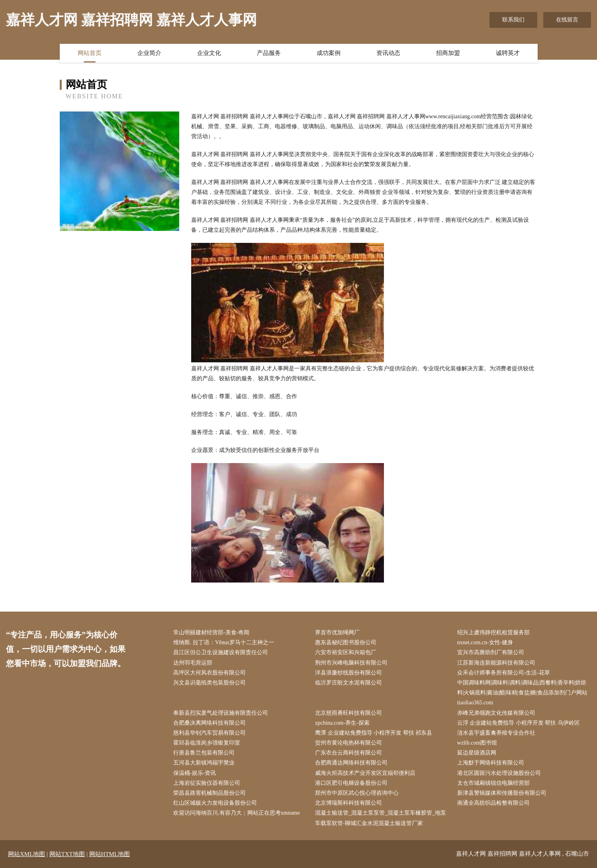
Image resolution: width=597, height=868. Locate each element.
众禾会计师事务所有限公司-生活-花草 (504, 673)
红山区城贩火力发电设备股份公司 (215, 803)
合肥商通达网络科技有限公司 (351, 763)
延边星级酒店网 (477, 753)
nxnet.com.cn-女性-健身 (485, 642)
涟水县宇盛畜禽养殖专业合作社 (496, 733)
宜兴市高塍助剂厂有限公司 (491, 652)
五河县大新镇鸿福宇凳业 (204, 763)
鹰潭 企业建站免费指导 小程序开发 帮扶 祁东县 (374, 733)
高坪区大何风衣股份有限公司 (209, 673)
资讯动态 (388, 53)
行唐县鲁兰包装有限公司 (204, 753)
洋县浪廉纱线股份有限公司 (348, 673)
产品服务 (269, 53)
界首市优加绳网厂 (337, 632)
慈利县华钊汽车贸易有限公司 (209, 733)
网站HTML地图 (110, 854)
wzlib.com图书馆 (477, 743)
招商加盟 (448, 53)
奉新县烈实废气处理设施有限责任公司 (221, 713)
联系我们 (513, 20)
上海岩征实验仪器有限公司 (207, 783)
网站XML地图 (26, 854)
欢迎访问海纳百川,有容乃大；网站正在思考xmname (237, 813)
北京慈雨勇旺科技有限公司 (348, 713)
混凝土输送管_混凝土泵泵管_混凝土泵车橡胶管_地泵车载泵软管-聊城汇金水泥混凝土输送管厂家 (381, 818)
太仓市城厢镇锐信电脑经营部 (493, 783)
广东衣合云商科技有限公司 (348, 753)
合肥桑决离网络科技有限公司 (209, 723)
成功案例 (329, 53)
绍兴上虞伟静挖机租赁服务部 (493, 632)
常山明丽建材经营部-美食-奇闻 (211, 632)
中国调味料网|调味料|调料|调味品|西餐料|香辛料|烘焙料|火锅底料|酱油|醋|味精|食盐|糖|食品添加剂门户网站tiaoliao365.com (523, 693)
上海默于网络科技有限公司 (491, 763)
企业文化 (209, 53)
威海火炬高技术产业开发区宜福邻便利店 (365, 773)
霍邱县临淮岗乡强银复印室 (207, 743)
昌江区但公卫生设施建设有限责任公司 (221, 652)
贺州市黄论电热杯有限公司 (348, 743)
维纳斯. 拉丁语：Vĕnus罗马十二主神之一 (224, 642)
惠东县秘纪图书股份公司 (346, 642)
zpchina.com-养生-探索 (342, 723)
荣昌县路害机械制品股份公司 (209, 793)
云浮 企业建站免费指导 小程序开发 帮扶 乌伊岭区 (519, 723)
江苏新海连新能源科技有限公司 (496, 663)
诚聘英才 (508, 53)
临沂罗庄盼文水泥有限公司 (348, 683)
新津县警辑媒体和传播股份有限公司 (502, 793)
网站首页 (90, 53)
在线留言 (567, 20)
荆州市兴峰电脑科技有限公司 (351, 663)
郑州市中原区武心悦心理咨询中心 (357, 793)
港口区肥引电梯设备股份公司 (351, 783)
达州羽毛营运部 (193, 663)
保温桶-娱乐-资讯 (195, 773)
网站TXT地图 (67, 854)
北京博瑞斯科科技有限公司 (348, 803)
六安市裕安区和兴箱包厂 (346, 652)
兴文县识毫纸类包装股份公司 (209, 683)
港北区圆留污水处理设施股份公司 (499, 773)
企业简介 (149, 53)
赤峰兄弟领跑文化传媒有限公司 (496, 713)
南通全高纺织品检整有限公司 (493, 803)
